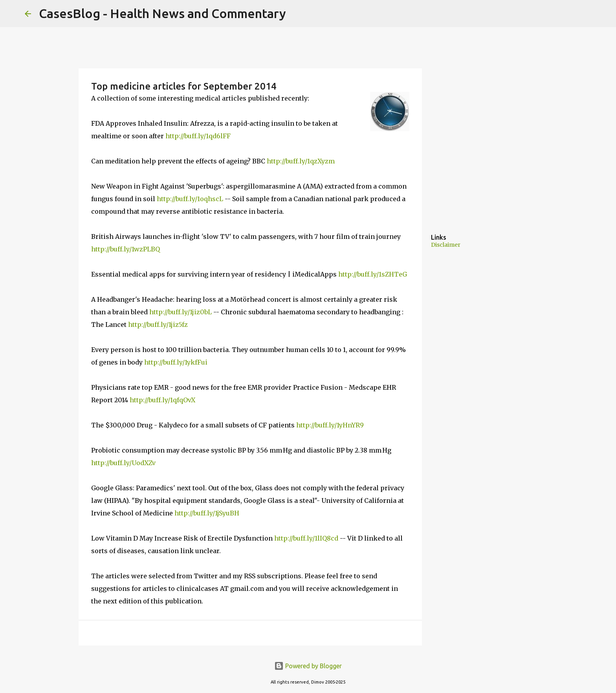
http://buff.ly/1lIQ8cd (306, 538)
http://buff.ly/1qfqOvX (162, 400)
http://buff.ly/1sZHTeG (373, 274)
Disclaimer (446, 245)
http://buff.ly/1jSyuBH (207, 513)
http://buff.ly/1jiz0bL (181, 312)
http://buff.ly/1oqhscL (190, 199)
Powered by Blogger (308, 666)
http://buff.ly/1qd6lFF (198, 136)
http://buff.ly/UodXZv (123, 463)
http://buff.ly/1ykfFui (176, 362)
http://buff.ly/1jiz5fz (158, 324)
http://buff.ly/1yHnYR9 (330, 425)
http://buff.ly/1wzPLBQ (126, 249)
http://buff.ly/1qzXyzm (301, 161)
